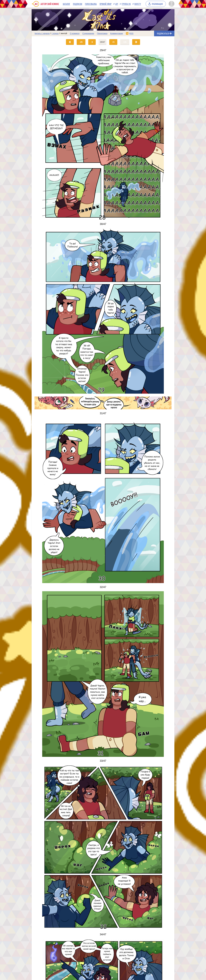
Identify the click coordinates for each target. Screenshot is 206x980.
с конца (55, 33)
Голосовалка (91, 4)
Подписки (78, 4)
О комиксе (75, 33)
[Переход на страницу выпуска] (103, 137)
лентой (64, 33)
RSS (131, 33)
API (117, 4)
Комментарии (117, 33)
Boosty (138, 4)
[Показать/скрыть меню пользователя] (171, 4)
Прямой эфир (106, 4)
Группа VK (126, 4)
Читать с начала (42, 33)
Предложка (102, 33)
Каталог (66, 4)
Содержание (88, 33)
